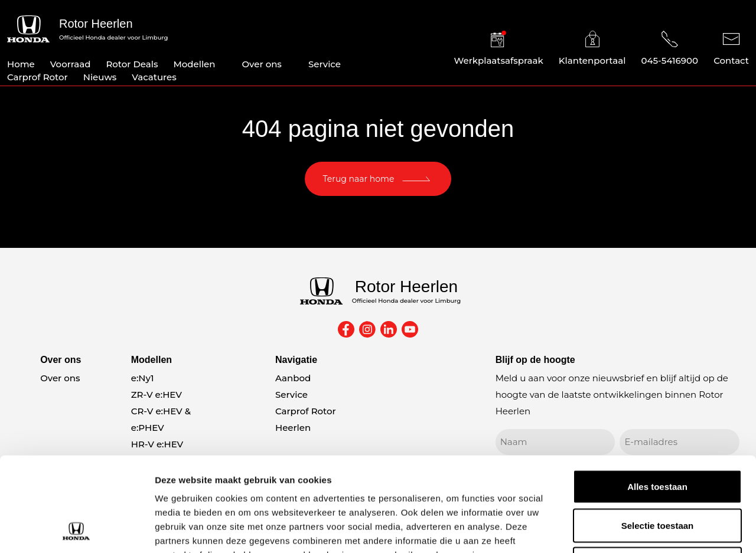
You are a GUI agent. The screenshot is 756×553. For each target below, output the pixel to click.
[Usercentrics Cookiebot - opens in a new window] (76, 530)
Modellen (194, 64)
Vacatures (154, 77)
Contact (731, 48)
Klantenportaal (592, 48)
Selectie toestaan (658, 437)
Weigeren (657, 475)
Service (325, 64)
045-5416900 (669, 48)
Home (21, 64)
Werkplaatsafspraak (499, 48)
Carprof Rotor (38, 77)
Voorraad (71, 64)
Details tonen (638, 530)
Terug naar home (359, 179)
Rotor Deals (132, 64)
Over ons (262, 64)
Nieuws (100, 77)
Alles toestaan (657, 398)
